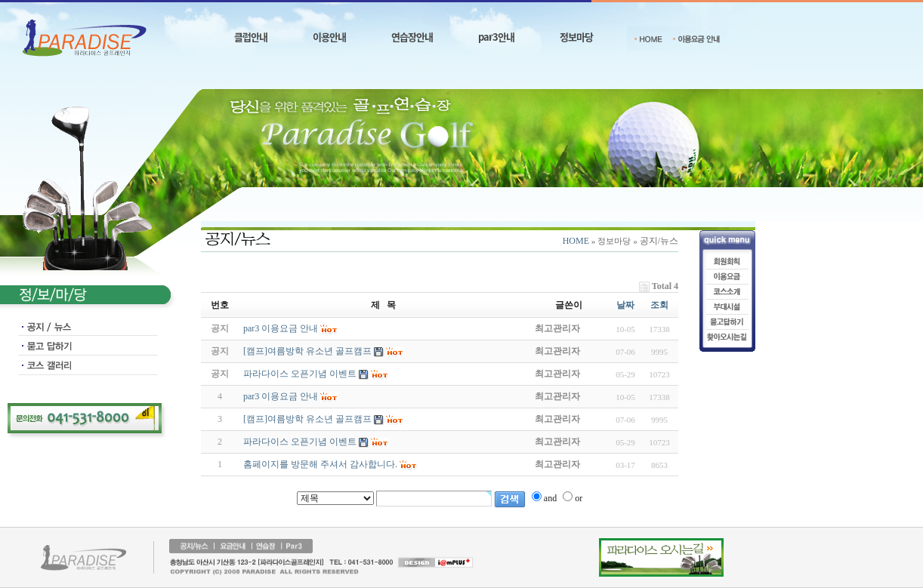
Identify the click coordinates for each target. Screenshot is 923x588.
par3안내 (496, 37)
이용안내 (329, 37)
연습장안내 (412, 37)
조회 (659, 305)
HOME (576, 241)
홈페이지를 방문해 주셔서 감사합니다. (320, 464)
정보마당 (576, 37)
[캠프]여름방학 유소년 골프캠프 (307, 419)
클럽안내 (251, 37)
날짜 (625, 305)
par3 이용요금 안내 (281, 396)
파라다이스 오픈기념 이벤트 (300, 442)
